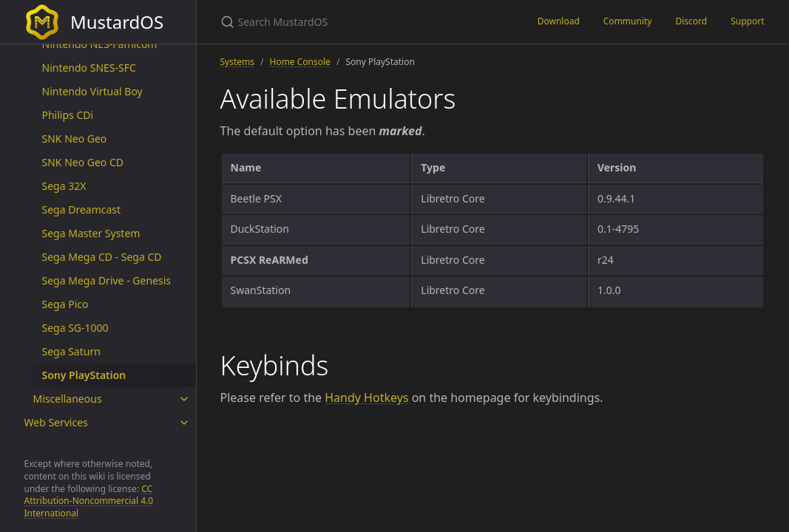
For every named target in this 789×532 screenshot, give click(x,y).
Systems (238, 62)
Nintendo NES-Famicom (100, 44)
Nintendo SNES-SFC (89, 68)
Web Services (56, 422)
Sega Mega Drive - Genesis (106, 280)
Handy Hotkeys (366, 398)
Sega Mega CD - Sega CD (102, 257)
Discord (691, 21)
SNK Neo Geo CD (83, 162)
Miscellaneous (68, 399)
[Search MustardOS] (361, 22)
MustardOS (94, 22)
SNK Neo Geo (75, 139)
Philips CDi (68, 115)
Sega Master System (91, 233)
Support (747, 21)
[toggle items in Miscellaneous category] (184, 399)
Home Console (300, 62)
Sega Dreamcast (82, 209)
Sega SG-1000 (75, 328)
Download (559, 21)
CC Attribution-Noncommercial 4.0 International (89, 501)
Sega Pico (65, 304)
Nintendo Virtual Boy (92, 91)
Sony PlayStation (84, 375)
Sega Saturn (71, 351)
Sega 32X (64, 186)
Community (628, 21)
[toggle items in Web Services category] (184, 423)
